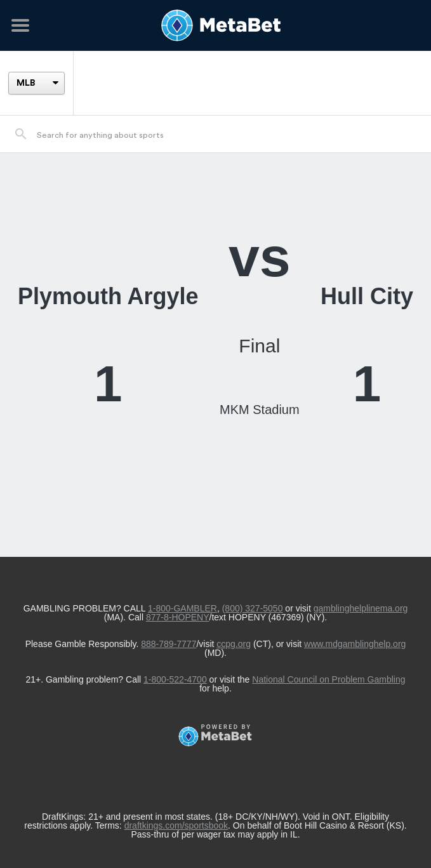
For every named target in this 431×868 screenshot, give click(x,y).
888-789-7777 (169, 644)
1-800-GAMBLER (182, 608)
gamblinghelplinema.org (361, 608)
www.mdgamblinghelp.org (355, 644)
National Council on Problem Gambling (328, 679)
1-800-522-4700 (175, 679)
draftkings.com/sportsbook (176, 825)
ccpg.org (234, 644)
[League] (36, 83)
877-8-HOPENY (178, 617)
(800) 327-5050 (253, 608)
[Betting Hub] (215, 25)
